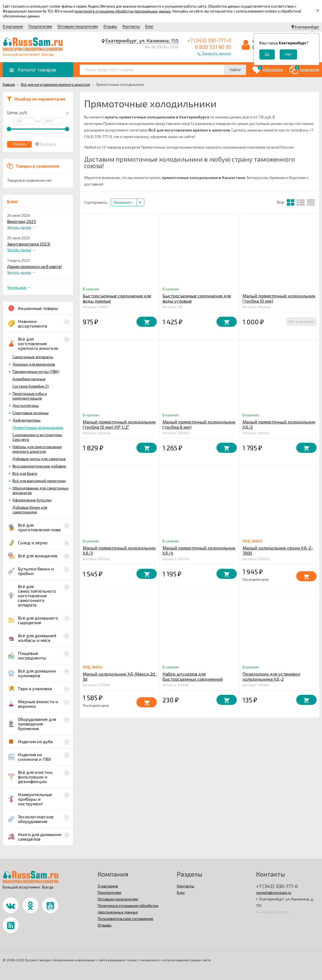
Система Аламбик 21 (31, 386)
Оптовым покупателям (78, 26)
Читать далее (19, 227)
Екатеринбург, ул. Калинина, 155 (142, 40)
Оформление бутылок (32, 500)
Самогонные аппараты (33, 357)
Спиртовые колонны (31, 413)
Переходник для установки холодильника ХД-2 (271, 676)
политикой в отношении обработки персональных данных (123, 11)
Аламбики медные (29, 379)
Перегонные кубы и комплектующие (30, 396)
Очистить (48, 144)
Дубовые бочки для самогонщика (30, 510)
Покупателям (40, 26)
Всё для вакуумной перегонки (39, 481)
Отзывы (110, 26)
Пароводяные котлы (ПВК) (36, 371)
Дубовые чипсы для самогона (39, 459)
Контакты (131, 26)
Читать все (17, 287)
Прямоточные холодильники (38, 427)
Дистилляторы (26, 405)
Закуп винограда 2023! (29, 244)
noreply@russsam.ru (274, 892)
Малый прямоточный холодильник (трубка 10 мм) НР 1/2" (119, 424)
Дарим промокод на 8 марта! (34, 266)
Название (124, 202)
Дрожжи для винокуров (34, 364)
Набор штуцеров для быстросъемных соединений (193, 676)
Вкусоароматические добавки (39, 466)
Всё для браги (25, 473)
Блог (149, 26)
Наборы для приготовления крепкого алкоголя (37, 449)
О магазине (13, 26)
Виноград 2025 (22, 221)
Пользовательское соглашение (125, 918)
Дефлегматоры (26, 420)
